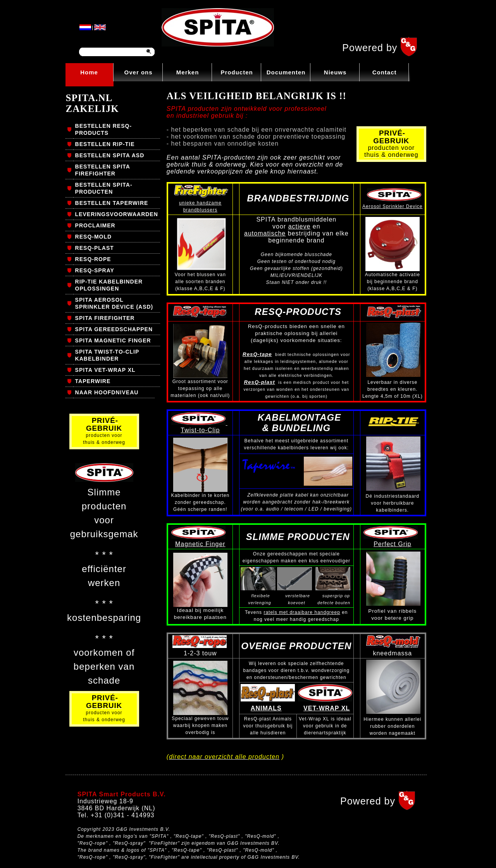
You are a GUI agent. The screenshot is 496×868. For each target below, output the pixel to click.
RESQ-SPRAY (95, 270)
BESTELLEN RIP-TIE (105, 144)
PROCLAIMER (95, 225)
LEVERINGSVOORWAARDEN (117, 214)
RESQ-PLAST (95, 248)
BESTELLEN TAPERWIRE (112, 203)
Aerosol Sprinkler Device (392, 206)
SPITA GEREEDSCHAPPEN (114, 329)
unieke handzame (200, 203)
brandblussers (200, 210)
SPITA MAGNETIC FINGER (113, 340)
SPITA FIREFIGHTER (105, 318)
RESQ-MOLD (94, 237)
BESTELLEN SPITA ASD (110, 155)
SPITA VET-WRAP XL (105, 370)
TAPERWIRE (93, 381)
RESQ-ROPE (93, 259)
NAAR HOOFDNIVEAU (107, 392)
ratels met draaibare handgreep (302, 612)
